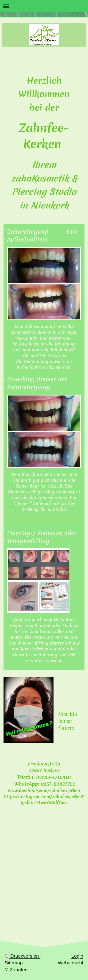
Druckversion (23, 956)
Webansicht (71, 963)
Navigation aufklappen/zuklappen (44, 6)
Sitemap (14, 963)
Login (77, 956)
